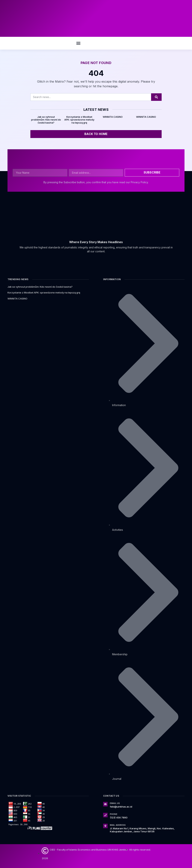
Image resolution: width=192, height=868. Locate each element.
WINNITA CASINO (113, 117)
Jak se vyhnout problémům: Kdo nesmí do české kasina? (46, 120)
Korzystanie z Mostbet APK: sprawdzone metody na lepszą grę (79, 120)
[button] (78, 43)
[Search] (156, 97)
